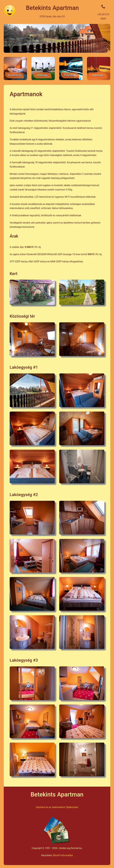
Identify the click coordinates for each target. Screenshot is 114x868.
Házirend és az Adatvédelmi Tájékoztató (57, 807)
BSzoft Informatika (63, 855)
